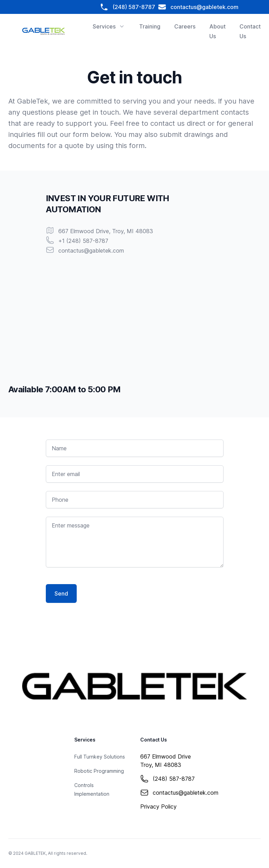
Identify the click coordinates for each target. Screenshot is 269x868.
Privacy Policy (158, 806)
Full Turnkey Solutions (100, 757)
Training (150, 26)
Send (61, 593)
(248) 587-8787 (129, 7)
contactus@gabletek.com (198, 7)
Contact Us (250, 31)
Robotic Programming (99, 771)
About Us (217, 31)
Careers (185, 26)
